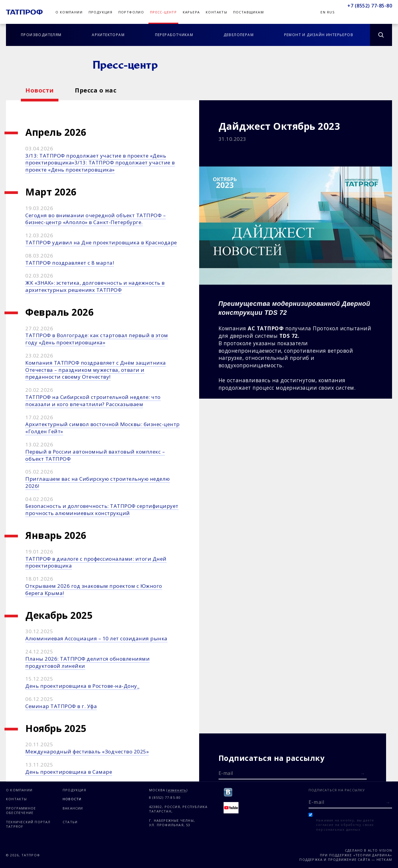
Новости (40, 90)
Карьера (191, 12)
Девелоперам (239, 35)
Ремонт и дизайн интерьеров (319, 35)
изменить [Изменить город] (177, 790)
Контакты (216, 12)
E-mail (226, 773)
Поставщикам (248, 12)
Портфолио (131, 12)
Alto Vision (380, 850)
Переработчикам (174, 35)
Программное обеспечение (21, 810)
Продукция (101, 12)
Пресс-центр (163, 12)
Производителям (41, 35)
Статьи (70, 822)
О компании (69, 12)
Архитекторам (108, 35)
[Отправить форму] (363, 774)
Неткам (384, 859)
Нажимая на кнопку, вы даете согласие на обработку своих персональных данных (345, 825)
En (323, 12)
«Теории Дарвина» (373, 855)
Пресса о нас (96, 90)
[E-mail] (293, 773)
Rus (331, 12)
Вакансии (73, 808)
